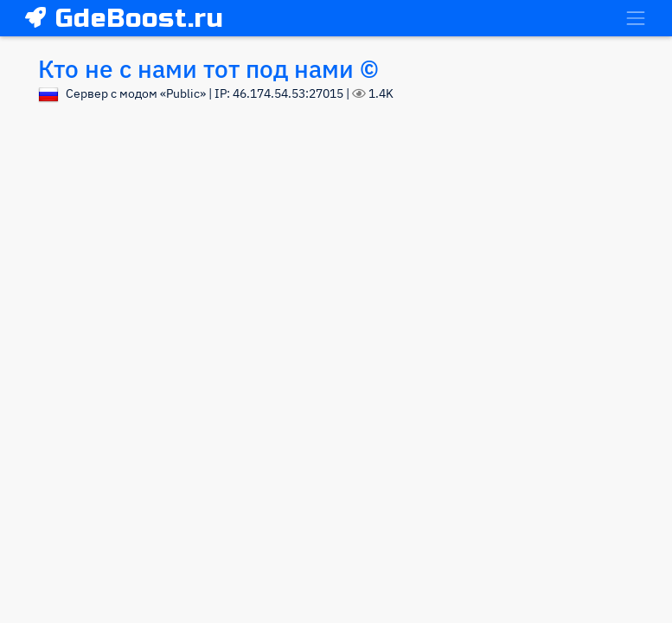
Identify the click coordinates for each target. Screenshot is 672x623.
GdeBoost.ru (125, 18)
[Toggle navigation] (636, 18)
